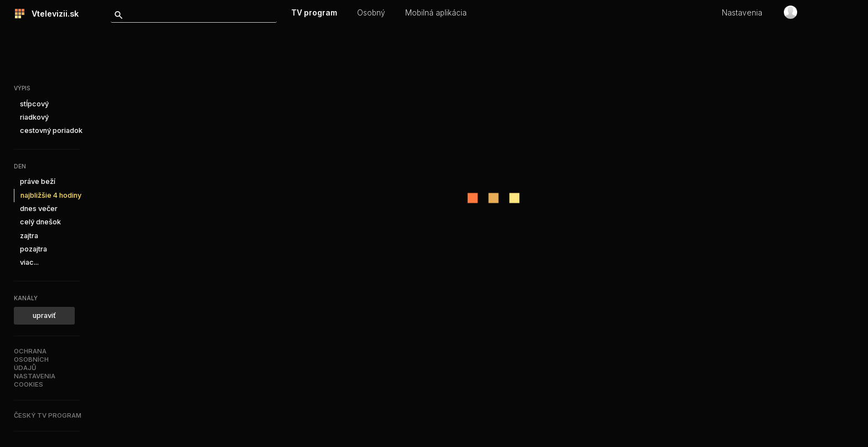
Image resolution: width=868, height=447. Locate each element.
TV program (314, 13)
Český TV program (48, 415)
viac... (29, 262)
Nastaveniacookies (35, 380)
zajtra (29, 236)
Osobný (371, 13)
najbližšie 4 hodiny (51, 195)
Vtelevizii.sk (52, 14)
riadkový (34, 117)
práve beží (38, 181)
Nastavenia (742, 13)
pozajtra (33, 249)
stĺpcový (34, 104)
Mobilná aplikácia (436, 13)
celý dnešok (40, 222)
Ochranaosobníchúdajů (31, 359)
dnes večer (39, 209)
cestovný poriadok (51, 130)
